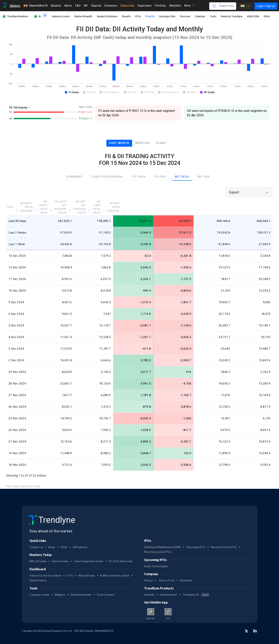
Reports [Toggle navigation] (96, 6)
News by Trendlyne (232, 16)
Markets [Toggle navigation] (15, 6)
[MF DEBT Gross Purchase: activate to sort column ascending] (253, 204)
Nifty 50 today (38, 555)
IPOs (138, 16)
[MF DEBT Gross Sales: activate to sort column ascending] (217, 204)
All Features (80, 541)
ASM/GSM (253, 16)
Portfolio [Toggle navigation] (160, 6)
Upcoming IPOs (196, 541)
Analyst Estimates (107, 16)
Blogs (52, 541)
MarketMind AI (35, 6)
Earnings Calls (167, 16)
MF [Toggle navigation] (86, 6)
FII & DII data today (121, 555)
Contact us (36, 541)
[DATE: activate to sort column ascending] (18, 204)
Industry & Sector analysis (45, 569)
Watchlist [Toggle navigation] (175, 6)
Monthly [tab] (143, 143)
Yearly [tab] (161, 143)
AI (40, 16)
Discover (185, 16)
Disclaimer (186, 574)
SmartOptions (168, 589)
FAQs (267, 16)
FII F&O (160, 177)
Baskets (56, 6)
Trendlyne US (196, 589)
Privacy (149, 574)
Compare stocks (39, 589)
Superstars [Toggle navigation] (145, 6)
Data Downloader (81, 589)
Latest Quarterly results (89, 555)
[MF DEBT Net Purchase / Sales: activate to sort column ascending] (177, 204)
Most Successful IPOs (158, 546)
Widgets (60, 589)
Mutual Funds (87, 569)
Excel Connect (106, 589)
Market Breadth (83, 16)
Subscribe (127, 6)
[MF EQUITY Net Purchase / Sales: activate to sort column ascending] (130, 204)
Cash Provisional (107, 177)
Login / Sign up (266, 6)
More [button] (189, 6)
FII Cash (139, 177)
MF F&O (204, 177)
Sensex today (60, 555)
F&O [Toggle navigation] (78, 6)
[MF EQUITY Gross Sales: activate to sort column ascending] (89, 204)
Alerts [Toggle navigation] (68, 6)
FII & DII (150, 16)
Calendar (200, 16)
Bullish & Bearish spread (115, 569)
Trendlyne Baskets (18, 16)
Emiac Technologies (156, 560)
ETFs (70, 569)
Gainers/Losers (61, 16)
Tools (213, 16)
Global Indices (38, 574)
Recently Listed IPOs (224, 541)
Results (126, 16)
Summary (74, 177)
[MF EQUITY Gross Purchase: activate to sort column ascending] (50, 204)
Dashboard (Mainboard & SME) (162, 541)
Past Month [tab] (119, 143)
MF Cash (182, 177)
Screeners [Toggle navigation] (111, 6)
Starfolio (149, 589)
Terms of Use (166, 574)
